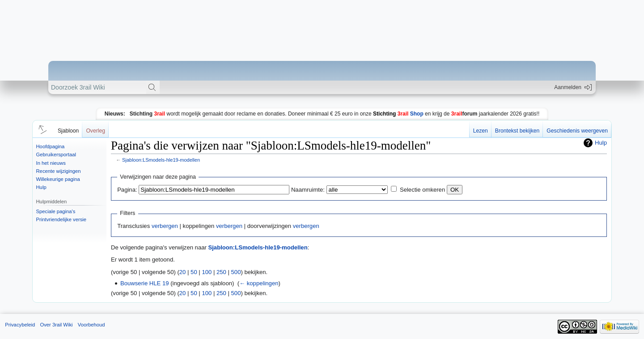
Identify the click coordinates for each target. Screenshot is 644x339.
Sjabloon (68, 131)
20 (183, 272)
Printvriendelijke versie (61, 219)
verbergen (165, 226)
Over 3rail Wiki (56, 325)
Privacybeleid (20, 325)
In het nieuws (51, 163)
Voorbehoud (91, 325)
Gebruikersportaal (56, 154)
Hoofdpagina (51, 146)
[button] (41, 129)
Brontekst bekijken (517, 131)
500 (236, 272)
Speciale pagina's (56, 211)
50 (194, 272)
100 (207, 272)
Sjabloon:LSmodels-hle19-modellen (161, 160)
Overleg (95, 131)
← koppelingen (259, 283)
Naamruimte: (308, 190)
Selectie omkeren (422, 190)
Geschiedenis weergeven (577, 131)
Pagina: (127, 190)
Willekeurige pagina (58, 179)
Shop (398, 114)
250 (221, 272)
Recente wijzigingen (59, 171)
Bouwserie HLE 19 (145, 283)
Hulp (41, 187)
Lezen (481, 131)
